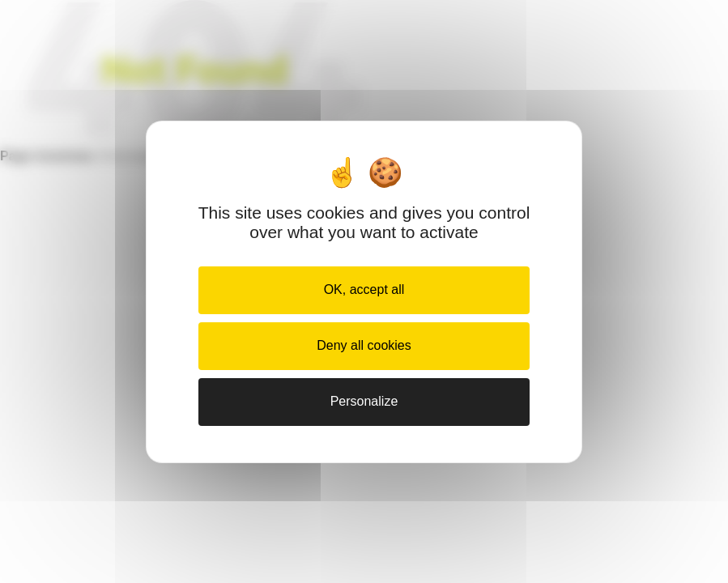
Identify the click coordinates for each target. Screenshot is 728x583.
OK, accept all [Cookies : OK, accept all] (364, 289)
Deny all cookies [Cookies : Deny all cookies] (364, 345)
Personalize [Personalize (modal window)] (364, 401)
